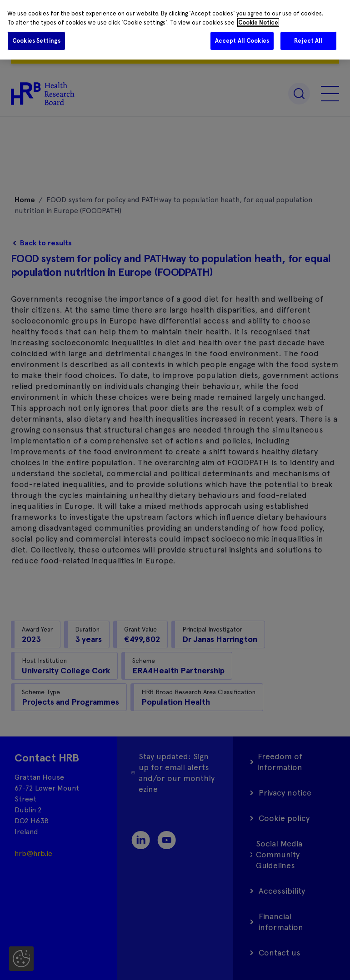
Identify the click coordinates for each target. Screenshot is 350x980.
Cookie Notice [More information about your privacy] (258, 22)
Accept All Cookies (242, 41)
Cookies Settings (36, 41)
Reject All (308, 41)
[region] (175, 30)
